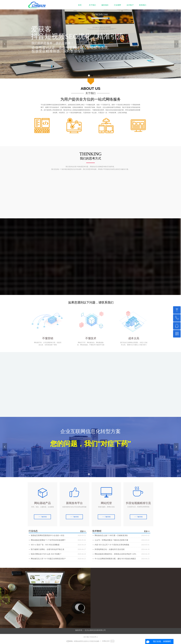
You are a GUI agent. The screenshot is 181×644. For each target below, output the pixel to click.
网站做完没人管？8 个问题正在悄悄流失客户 (48, 559)
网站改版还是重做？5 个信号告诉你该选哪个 (48, 540)
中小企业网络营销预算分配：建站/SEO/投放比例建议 (115, 559)
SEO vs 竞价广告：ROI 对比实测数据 (45, 545)
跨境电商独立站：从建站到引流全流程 (110, 549)
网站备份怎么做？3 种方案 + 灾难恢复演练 (111, 535)
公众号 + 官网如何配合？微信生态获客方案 (111, 540)
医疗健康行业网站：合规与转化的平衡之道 (48, 549)
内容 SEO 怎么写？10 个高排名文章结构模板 (112, 545)
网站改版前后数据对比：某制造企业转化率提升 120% (115, 554)
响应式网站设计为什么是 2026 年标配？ (46, 554)
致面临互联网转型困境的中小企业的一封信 (48, 535)
